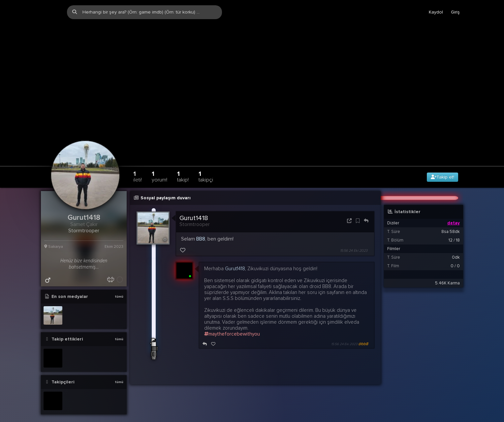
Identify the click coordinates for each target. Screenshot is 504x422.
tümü (119, 283)
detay (454, 209)
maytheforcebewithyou (232, 320)
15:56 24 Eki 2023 (354, 237)
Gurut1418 (194, 204)
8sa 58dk (451, 218)
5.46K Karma (447, 269)
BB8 (201, 225)
